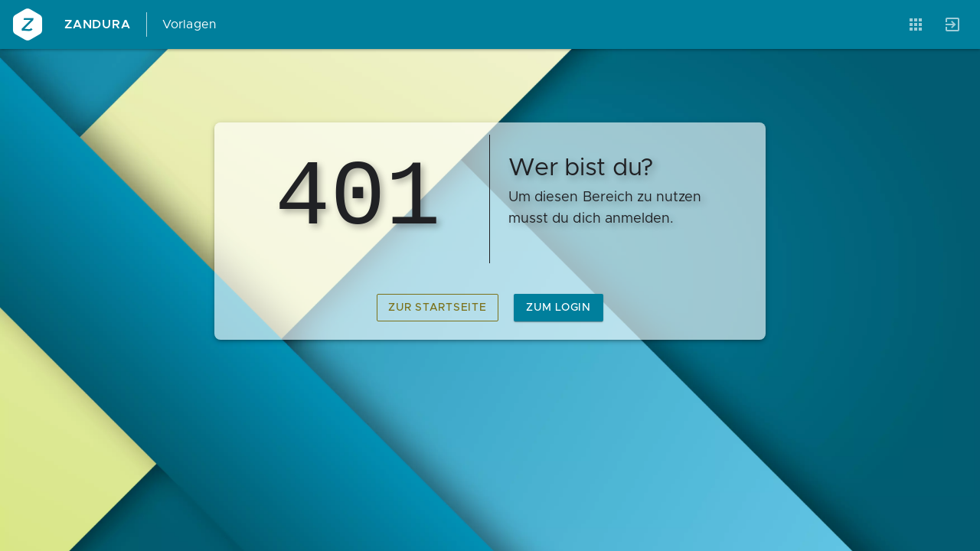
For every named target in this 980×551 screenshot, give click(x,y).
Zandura (98, 24)
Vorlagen (189, 24)
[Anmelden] (952, 24)
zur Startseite (438, 308)
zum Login (559, 308)
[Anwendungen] (916, 24)
